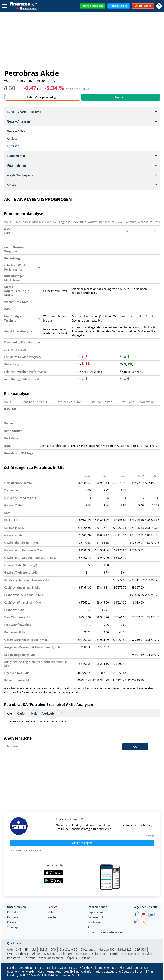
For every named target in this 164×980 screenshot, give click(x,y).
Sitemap (13, 927)
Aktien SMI (14, 949)
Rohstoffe (14, 958)
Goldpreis (22, 954)
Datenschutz (96, 918)
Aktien (36, 954)
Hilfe (51, 913)
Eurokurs (82, 954)
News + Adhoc (16, 131)
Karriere (13, 918)
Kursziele (13, 146)
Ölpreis (72, 958)
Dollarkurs (66, 954)
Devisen (50, 954)
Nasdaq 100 (106, 949)
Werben (53, 918)
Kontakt (12, 913)
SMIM (43, 949)
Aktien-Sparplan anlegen (43, 97)
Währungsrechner (51, 958)
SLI (34, 949)
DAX (53, 949)
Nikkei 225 (125, 949)
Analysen (13, 139)
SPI (27, 949)
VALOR (9, 81)
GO (135, 747)
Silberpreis (99, 954)
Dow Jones (88, 949)
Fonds (114, 954)
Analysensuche (18, 738)
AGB (90, 927)
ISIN (29, 81)
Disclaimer (95, 923)
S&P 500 (141, 949)
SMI (9, 954)
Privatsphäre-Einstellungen (106, 932)
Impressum (95, 913)
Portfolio (30, 958)
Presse (12, 923)
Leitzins (85, 958)
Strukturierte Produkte (137, 954)
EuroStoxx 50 (69, 949)
